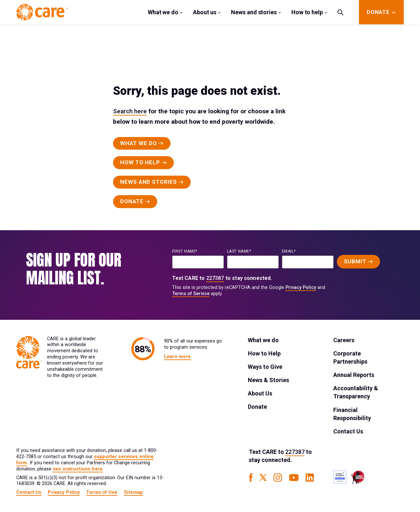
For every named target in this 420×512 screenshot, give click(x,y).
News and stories (254, 12)
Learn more (177, 357)
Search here (130, 111)
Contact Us (348, 431)
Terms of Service (191, 294)
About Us (260, 393)
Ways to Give (265, 367)
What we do (163, 12)
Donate (257, 407)
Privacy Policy (301, 287)
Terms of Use (102, 492)
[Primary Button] (142, 144)
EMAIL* (289, 251)
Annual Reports (354, 375)
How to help (307, 12)
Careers (344, 340)
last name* (239, 251)
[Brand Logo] (42, 12)
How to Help (264, 353)
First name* (185, 251)
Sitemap (133, 492)
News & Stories (268, 380)
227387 (215, 278)
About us (205, 12)
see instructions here (78, 469)
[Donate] (378, 12)
